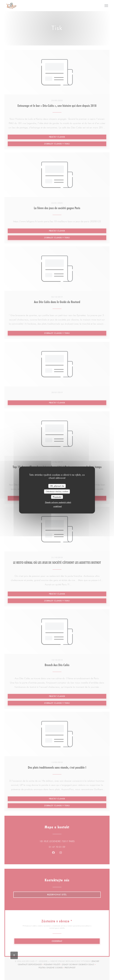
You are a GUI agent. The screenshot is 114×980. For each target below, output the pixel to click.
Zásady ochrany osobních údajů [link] (58, 502)
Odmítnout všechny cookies (57, 491)
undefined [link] (57, 506)
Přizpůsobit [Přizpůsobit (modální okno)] (57, 497)
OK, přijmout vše (57, 486)
